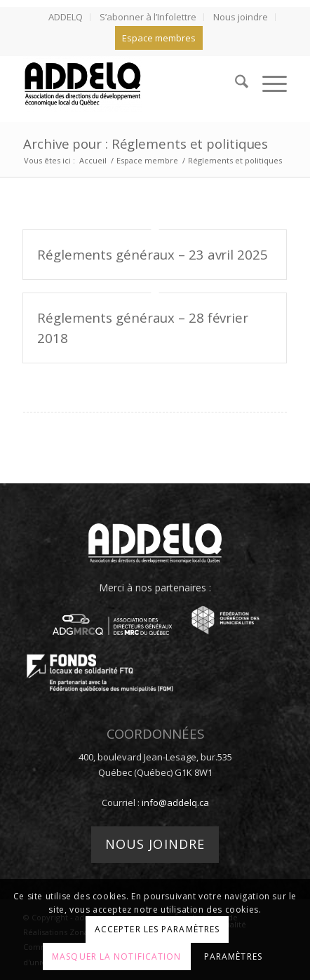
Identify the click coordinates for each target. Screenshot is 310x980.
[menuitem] (66, 17)
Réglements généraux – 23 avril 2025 (153, 254)
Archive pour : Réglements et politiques (146, 143)
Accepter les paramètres (157, 929)
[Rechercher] (235, 83)
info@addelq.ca (175, 803)
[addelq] (129, 83)
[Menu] (268, 83)
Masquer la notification (116, 956)
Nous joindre (241, 17)
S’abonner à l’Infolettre (148, 17)
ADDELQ (66, 17)
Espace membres (159, 38)
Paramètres (233, 956)
